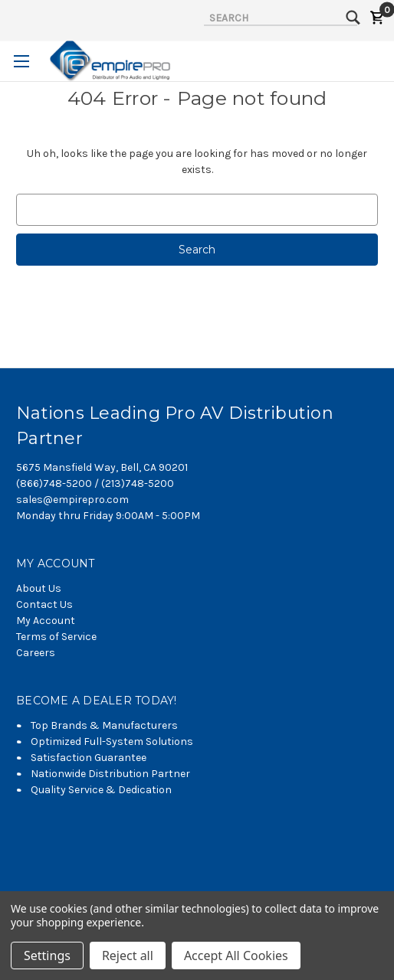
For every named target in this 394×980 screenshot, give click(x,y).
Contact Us (44, 604)
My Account (46, 621)
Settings (47, 955)
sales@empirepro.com (72, 500)
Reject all (128, 955)
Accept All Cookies (236, 955)
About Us (39, 588)
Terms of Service (56, 637)
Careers (36, 653)
